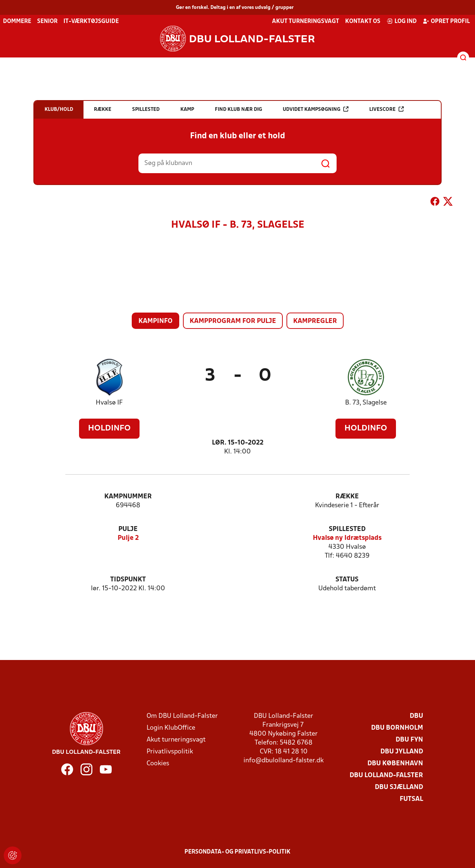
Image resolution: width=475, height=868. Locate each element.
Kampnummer (128, 497)
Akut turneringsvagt (306, 22)
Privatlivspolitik (170, 752)
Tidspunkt (128, 580)
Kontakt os (363, 22)
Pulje (128, 529)
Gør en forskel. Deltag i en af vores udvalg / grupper (235, 8)
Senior (47, 22)
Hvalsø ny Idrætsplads (347, 538)
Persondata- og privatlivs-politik (237, 852)
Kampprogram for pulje (233, 321)
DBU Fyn (409, 740)
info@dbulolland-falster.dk (284, 761)
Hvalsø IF (109, 403)
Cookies (158, 764)
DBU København (395, 764)
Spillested (347, 529)
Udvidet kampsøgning (316, 109)
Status (347, 580)
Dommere (17, 22)
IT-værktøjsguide (91, 22)
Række (347, 497)
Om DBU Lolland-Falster (182, 716)
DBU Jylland (402, 752)
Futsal (411, 799)
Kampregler (315, 321)
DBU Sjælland (399, 787)
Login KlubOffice (171, 728)
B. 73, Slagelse (366, 403)
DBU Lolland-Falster (386, 775)
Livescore (386, 109)
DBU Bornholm (397, 728)
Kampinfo (155, 321)
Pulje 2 (128, 538)
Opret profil (446, 21)
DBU (416, 716)
